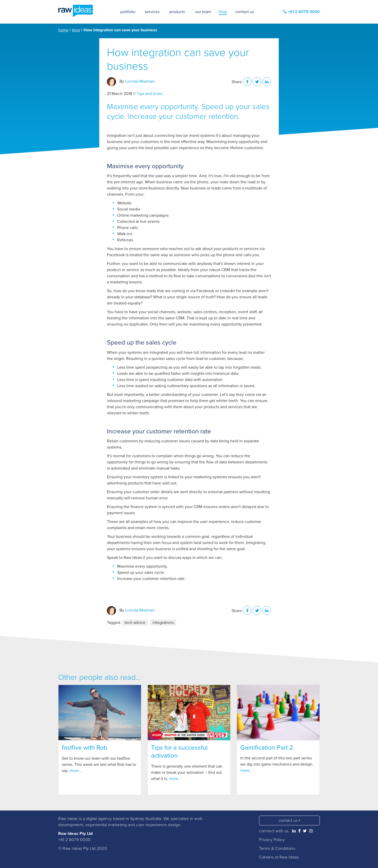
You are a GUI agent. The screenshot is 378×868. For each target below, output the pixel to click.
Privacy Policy (272, 840)
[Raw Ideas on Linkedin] (294, 831)
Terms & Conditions (277, 848)
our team (203, 12)
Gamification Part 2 (267, 748)
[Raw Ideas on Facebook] (300, 831)
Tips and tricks (150, 94)
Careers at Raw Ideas (279, 857)
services (152, 12)
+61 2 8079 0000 (74, 840)
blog (76, 30)
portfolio (128, 12)
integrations (163, 623)
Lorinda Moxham (140, 81)
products (177, 12)
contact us (290, 821)
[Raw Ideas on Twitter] (305, 831)
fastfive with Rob (84, 748)
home (63, 30)
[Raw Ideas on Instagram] (311, 831)
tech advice (135, 623)
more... (76, 771)
